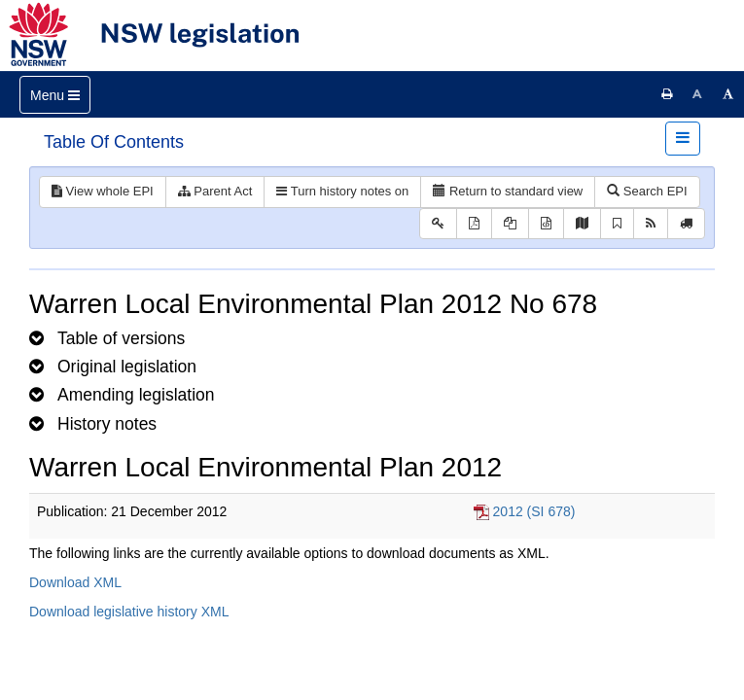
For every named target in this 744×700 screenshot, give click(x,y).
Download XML (75, 582)
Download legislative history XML (129, 612)
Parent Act (215, 191)
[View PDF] (474, 224)
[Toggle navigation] (55, 95)
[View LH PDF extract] (510, 224)
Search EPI (647, 191)
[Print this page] (667, 94)
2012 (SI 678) (534, 511)
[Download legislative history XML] (546, 224)
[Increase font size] (728, 94)
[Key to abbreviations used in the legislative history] (438, 224)
